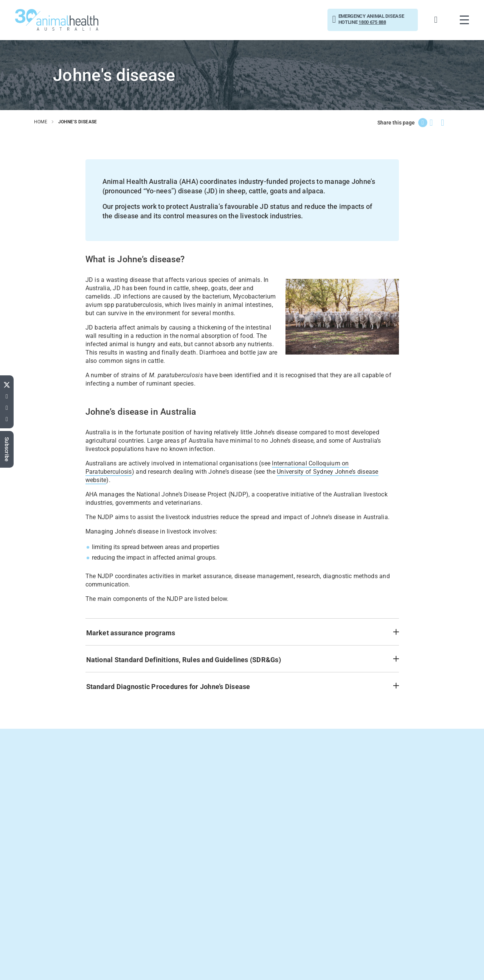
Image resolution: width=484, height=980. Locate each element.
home (41, 122)
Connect (36, 964)
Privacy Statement (437, 964)
